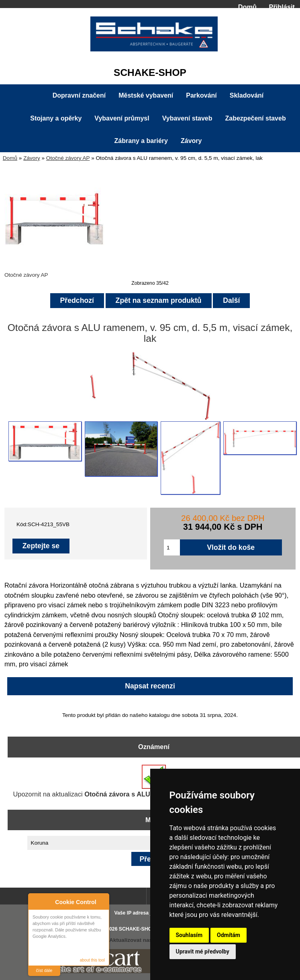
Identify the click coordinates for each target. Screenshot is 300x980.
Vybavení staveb (187, 118)
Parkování (201, 95)
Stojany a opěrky (56, 118)
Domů (247, 7)
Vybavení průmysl (122, 118)
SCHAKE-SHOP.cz (140, 929)
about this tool (92, 960)
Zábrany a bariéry (141, 141)
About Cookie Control (37, 900)
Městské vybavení (146, 95)
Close (102, 901)
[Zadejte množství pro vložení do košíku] (172, 547)
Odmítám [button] (229, 935)
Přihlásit (282, 7)
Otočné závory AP (68, 158)
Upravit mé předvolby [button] (203, 951)
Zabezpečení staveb (256, 118)
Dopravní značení (79, 95)
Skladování (247, 95)
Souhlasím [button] (189, 935)
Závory (32, 158)
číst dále (44, 970)
